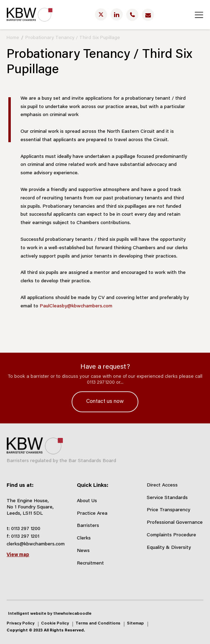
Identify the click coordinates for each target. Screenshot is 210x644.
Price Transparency (168, 510)
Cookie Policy (55, 624)
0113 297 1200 (26, 529)
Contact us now (105, 402)
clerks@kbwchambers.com (36, 544)
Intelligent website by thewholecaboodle (50, 614)
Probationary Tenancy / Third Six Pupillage (73, 38)
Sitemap (135, 624)
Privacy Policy (21, 624)
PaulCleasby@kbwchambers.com (76, 306)
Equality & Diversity (169, 548)
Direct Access (162, 485)
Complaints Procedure (171, 535)
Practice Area (92, 514)
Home (13, 38)
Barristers (88, 526)
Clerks (84, 538)
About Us (87, 501)
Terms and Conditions (98, 624)
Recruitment (90, 563)
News (83, 551)
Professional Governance (175, 523)
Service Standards (167, 498)
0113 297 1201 (25, 537)
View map (18, 555)
